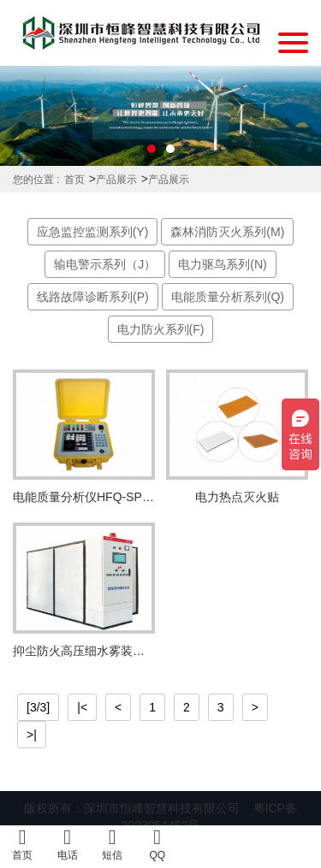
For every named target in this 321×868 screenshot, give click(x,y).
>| (32, 735)
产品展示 (116, 180)
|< (82, 707)
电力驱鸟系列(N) (222, 264)
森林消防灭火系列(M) (227, 232)
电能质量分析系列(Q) (228, 297)
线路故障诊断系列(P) (93, 297)
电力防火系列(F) (161, 329)
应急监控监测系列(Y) (93, 232)
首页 (74, 180)
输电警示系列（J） (105, 264)
